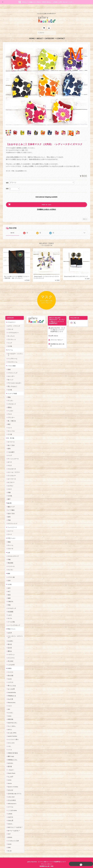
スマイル (9, 803)
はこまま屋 (10, 685)
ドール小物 (10, 618)
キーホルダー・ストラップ (14, 351)
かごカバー (10, 479)
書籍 (8, 570)
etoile (8, 840)
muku (8, 712)
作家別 (8, 665)
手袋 (8, 516)
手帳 (8, 556)
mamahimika (11, 689)
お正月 (9, 629)
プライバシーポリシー (57, 336)
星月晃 (9, 763)
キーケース (10, 438)
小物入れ (9, 598)
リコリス (9, 668)
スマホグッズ (11, 605)
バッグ (9, 452)
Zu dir (9, 847)
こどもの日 (10, 661)
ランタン (9, 397)
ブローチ (9, 326)
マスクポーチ (11, 465)
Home (32, 34)
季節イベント (10, 625)
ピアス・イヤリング (13, 322)
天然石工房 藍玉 (12, 749)
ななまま (9, 786)
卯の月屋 (9, 672)
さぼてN (9, 813)
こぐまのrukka (11, 807)
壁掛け (9, 404)
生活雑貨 (9, 608)
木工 (8, 588)
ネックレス (10, 332)
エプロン (9, 482)
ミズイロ (9, 679)
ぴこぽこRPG (11, 729)
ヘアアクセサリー (12, 329)
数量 (7, 185)
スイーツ (9, 527)
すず (8, 830)
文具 (8, 549)
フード (9, 531)
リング (9, 339)
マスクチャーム (11, 358)
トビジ (9, 702)
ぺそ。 (9, 743)
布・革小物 (10, 434)
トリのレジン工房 (12, 837)
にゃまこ (9, 709)
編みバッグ (10, 503)
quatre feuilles (11, 732)
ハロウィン (10, 651)
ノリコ (9, 746)
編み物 (8, 499)
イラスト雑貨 (10, 362)
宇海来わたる (11, 692)
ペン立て (9, 407)
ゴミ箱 (9, 431)
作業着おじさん (11, 756)
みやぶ (9, 726)
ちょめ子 (9, 773)
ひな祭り (9, 637)
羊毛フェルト (10, 535)
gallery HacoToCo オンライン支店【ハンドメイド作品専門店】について (58, 326)
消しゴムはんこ (11, 383)
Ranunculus (10, 699)
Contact (61, 34)
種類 (7, 179)
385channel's (11, 800)
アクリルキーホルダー (13, 379)
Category (50, 34)
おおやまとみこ (11, 719)
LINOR (9, 810)
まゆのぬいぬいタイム (13, 790)
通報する (85, 215)
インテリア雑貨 (11, 390)
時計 (8, 421)
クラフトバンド (11, 520)
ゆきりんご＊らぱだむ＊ (14, 824)
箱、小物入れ (11, 417)
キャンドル (10, 427)
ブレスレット (11, 336)
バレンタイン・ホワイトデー (14, 633)
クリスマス (10, 654)
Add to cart (47, 201)
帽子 (8, 495)
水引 (8, 584)
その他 (9, 342)
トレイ (9, 424)
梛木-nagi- (10, 753)
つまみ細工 (10, 448)
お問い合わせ (54, 332)
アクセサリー (10, 319)
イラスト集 (10, 574)
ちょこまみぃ (11, 722)
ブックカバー (11, 472)
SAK (8, 844)
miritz (8, 776)
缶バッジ (9, 376)
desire (9, 780)
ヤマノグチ (10, 739)
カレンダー (10, 373)
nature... (9, 820)
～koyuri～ (10, 766)
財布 (8, 445)
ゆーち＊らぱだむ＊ (13, 827)
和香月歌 (9, 716)
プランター (10, 414)
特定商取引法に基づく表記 (58, 340)
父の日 (9, 644)
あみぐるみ (10, 510)
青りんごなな (11, 682)
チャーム (9, 346)
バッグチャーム (11, 355)
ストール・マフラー (13, 469)
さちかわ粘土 (11, 797)
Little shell (10, 793)
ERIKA (9, 834)
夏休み (9, 647)
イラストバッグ (11, 369)
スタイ (9, 485)
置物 (8, 394)
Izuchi (9, 675)
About (40, 34)
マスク (9, 462)
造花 (8, 591)
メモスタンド (11, 400)
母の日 (9, 641)
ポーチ (9, 458)
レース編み (10, 506)
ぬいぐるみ (10, 442)
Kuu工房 (9, 695)
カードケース (11, 475)
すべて (12, 229)
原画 (8, 366)
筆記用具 (9, 559)
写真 (8, 601)
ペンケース (10, 563)
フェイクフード (11, 524)
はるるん (9, 759)
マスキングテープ (12, 553)
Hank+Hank (10, 770)
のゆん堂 (9, 817)
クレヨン (9, 566)
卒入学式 (9, 658)
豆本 (8, 577)
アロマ (9, 410)
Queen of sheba (12, 783)
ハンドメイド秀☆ (12, 736)
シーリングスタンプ (13, 622)
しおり (9, 611)
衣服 (8, 489)
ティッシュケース (12, 455)
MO (8, 705)
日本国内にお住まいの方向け (46, 205)
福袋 (8, 594)
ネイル (9, 615)
